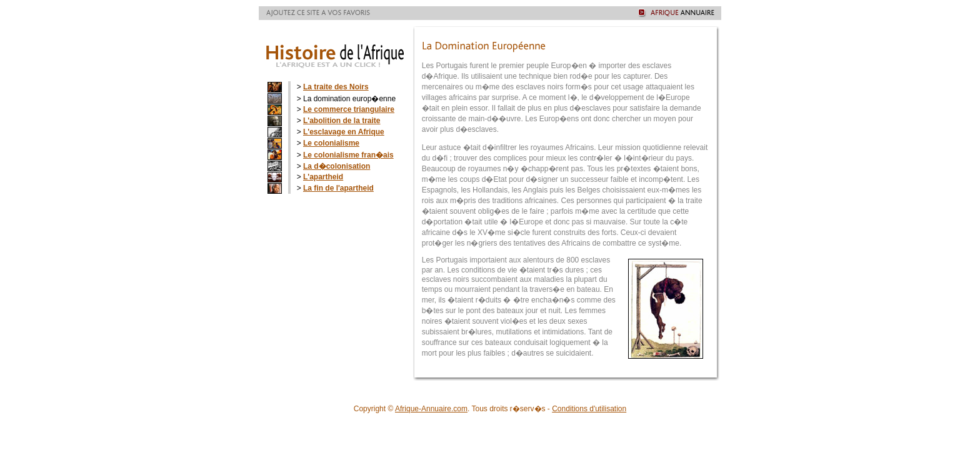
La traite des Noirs (336, 87)
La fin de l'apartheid (338, 188)
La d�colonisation (337, 166)
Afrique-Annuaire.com (431, 409)
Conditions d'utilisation (589, 409)
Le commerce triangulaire (349, 109)
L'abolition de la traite (342, 121)
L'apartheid (323, 177)
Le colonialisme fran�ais (348, 155)
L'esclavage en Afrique (344, 132)
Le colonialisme (331, 143)
